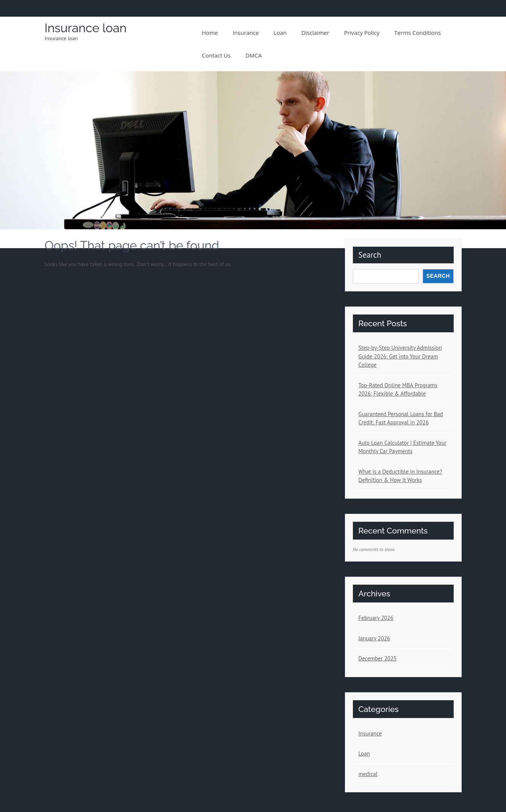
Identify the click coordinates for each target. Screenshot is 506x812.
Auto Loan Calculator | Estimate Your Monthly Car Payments (403, 447)
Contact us (216, 55)
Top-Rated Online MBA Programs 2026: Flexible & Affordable (398, 390)
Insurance (246, 33)
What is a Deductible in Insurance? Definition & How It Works (400, 476)
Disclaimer (315, 33)
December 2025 (378, 658)
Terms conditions (417, 33)
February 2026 (376, 618)
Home (210, 33)
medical (368, 774)
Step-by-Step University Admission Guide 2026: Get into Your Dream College (400, 356)
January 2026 (374, 638)
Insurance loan (86, 28)
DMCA (253, 55)
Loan (280, 33)
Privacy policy (362, 33)
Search (370, 255)
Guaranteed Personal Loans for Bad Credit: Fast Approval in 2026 (401, 418)
